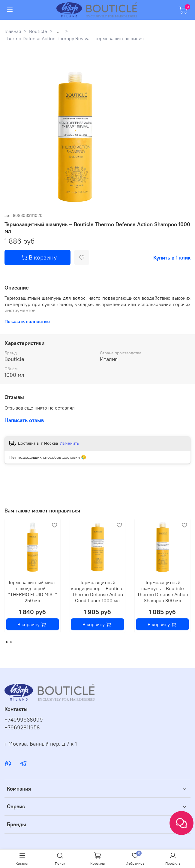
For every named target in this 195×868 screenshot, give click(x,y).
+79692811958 (22, 728)
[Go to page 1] (7, 642)
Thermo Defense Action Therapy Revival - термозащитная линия (74, 38)
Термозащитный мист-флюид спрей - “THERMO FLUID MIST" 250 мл (33, 591)
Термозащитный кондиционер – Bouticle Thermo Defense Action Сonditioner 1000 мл (97, 591)
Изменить (69, 443)
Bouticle (38, 31)
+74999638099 (24, 720)
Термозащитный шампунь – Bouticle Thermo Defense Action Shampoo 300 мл (163, 591)
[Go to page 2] (11, 642)
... (59, 31)
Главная (13, 31)
